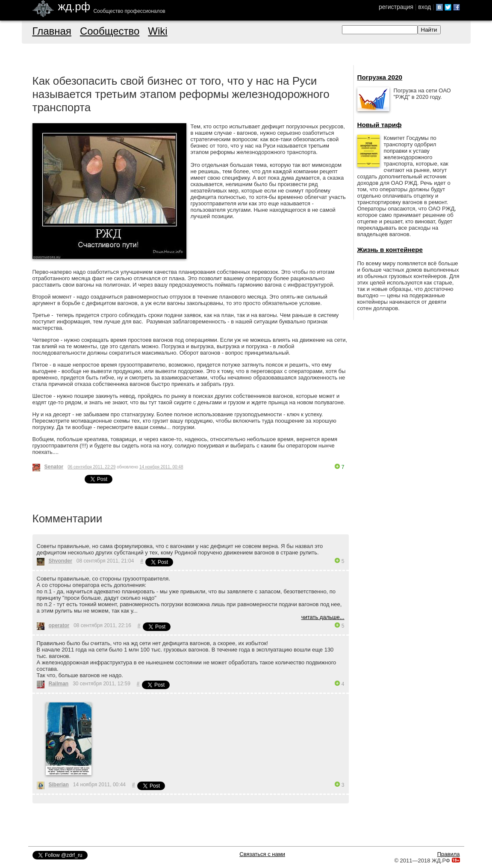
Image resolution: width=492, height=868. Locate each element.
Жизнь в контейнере (390, 250)
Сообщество (110, 31)
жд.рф (74, 6)
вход (424, 7)
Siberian (59, 785)
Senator (54, 467)
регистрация (396, 7)
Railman (59, 684)
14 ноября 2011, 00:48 (161, 467)
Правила (449, 854)
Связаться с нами (262, 854)
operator (59, 625)
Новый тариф (380, 125)
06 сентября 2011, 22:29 (91, 467)
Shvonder (60, 561)
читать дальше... (323, 617)
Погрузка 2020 (380, 77)
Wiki (158, 31)
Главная (52, 31)
